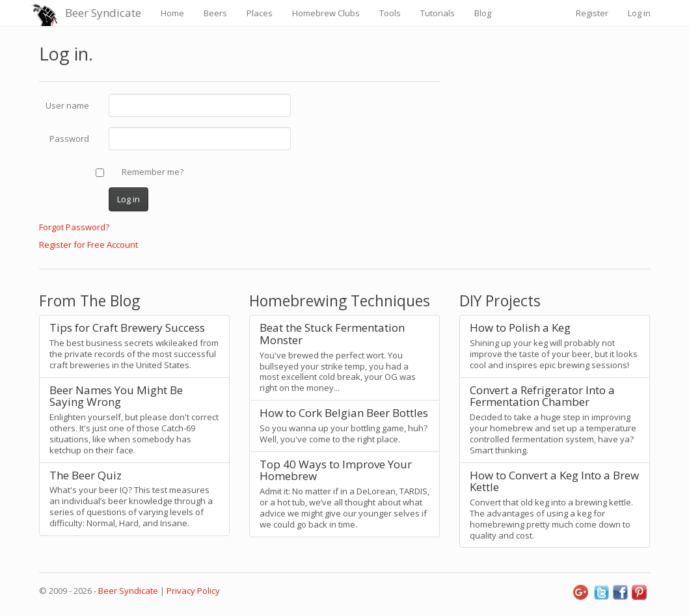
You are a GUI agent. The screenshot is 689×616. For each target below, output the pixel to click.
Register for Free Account (88, 245)
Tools (390, 13)
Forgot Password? (74, 227)
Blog (483, 13)
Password (69, 139)
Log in (639, 13)
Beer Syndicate (103, 13)
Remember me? (153, 172)
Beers (215, 13)
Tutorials (438, 13)
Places (260, 13)
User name (67, 105)
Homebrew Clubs (326, 13)
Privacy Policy (193, 591)
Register (592, 13)
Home (172, 13)
